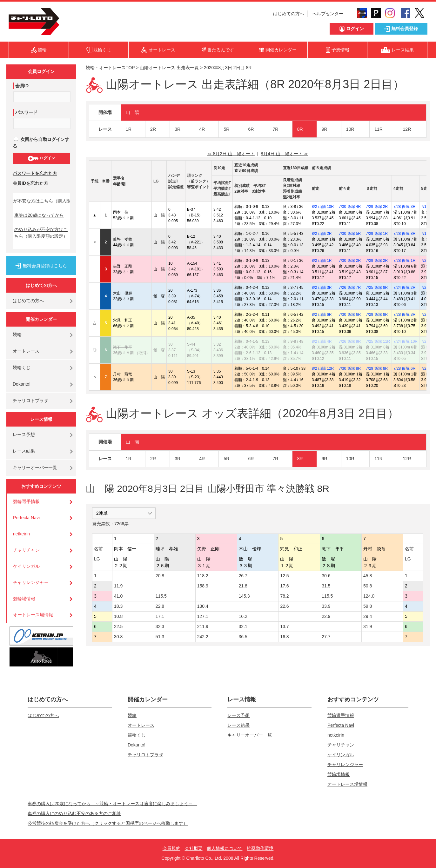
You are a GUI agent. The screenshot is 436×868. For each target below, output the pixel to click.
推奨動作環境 (260, 848)
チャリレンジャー (31, 582)
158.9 (203, 586)
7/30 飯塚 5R (350, 234)
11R (379, 129)
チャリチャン (26, 550)
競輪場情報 (24, 599)
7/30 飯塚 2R (350, 261)
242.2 (203, 637)
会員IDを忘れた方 (30, 183)
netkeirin (21, 534)
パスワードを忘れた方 (35, 173)
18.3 (118, 606)
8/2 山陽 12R (323, 368)
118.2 (203, 576)
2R (153, 129)
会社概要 (194, 848)
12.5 (284, 576)
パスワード (26, 112)
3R (178, 129)
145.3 (244, 596)
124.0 (369, 596)
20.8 (160, 576)
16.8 (284, 637)
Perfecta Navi (26, 518)
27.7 (326, 637)
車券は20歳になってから (39, 215)
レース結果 (24, 451)
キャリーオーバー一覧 (35, 467)
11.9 (118, 586)
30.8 (118, 637)
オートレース (26, 351)
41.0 (118, 596)
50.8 (368, 586)
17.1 (160, 616)
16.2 (243, 616)
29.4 (368, 616)
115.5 (161, 596)
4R (202, 129)
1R (129, 129)
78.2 (284, 596)
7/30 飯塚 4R (350, 207)
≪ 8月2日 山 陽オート (231, 154)
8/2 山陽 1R (322, 261)
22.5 (118, 626)
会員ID (22, 86)
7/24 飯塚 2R (404, 288)
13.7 (284, 626)
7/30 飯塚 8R (350, 368)
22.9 (326, 616)
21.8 (243, 586)
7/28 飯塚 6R (404, 368)
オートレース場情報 (33, 615)
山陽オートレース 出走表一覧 (169, 68)
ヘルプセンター (328, 14)
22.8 (160, 606)
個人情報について (225, 848)
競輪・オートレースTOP (110, 68)
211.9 (203, 626)
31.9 (368, 626)
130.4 (203, 606)
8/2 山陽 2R (322, 234)
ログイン (41, 158)
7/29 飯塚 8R (377, 315)
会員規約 (171, 848)
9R (325, 129)
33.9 (326, 606)
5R (226, 129)
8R (300, 129)
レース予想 (24, 434)
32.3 (160, 626)
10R (350, 129)
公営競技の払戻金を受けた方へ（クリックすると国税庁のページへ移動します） (108, 823)
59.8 (368, 606)
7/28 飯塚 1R (404, 261)
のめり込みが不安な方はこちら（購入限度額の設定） (41, 233)
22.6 (284, 606)
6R (251, 129)
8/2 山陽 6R (322, 315)
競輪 (17, 335)
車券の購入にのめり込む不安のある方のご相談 (74, 813)
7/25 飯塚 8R (377, 288)
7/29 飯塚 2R (377, 207)
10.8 (118, 616)
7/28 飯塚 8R (404, 234)
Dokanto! (22, 384)
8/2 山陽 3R (322, 288)
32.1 (243, 626)
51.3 (160, 637)
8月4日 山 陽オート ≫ (284, 154)
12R (407, 129)
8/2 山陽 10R (323, 207)
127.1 (203, 616)
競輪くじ (22, 368)
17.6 (284, 586)
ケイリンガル (26, 566)
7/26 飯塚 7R (350, 288)
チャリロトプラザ (30, 401)
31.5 (326, 586)
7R (276, 129)
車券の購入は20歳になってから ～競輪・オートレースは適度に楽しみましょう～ (112, 804)
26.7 (243, 576)
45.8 (368, 576)
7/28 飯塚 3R (404, 207)
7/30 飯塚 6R (350, 315)
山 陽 (132, 112)
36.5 (243, 637)
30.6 (326, 576)
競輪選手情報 (26, 501)
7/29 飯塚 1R (377, 234)
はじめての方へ (289, 14)
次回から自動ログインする (41, 143)
